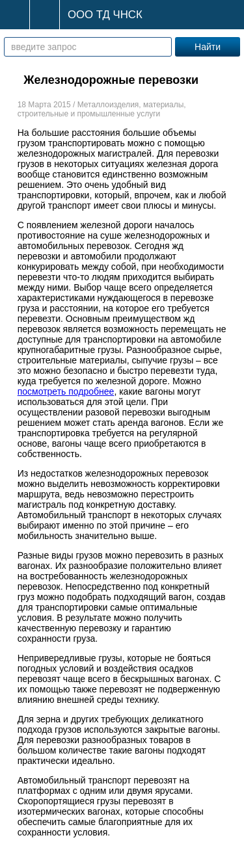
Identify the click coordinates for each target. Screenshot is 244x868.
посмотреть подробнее (66, 391)
